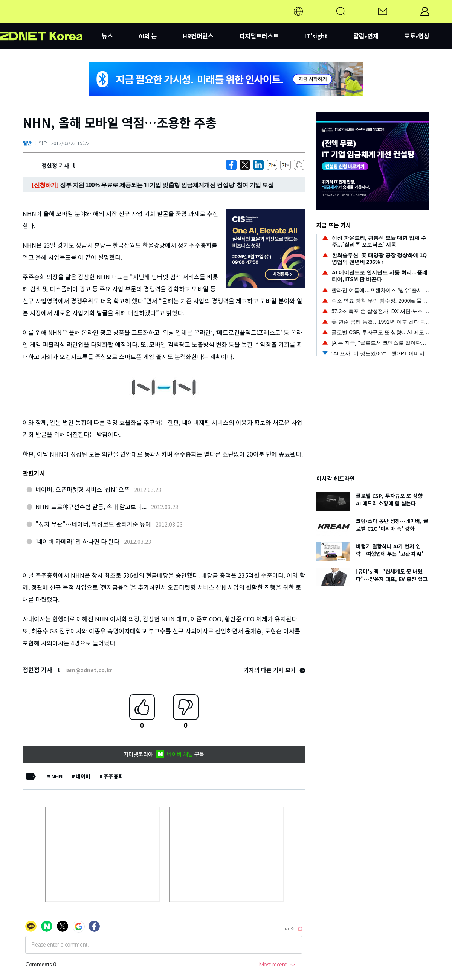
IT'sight (316, 36)
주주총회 (113, 776)
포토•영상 (417, 36)
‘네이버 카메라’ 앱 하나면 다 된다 (77, 541)
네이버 (83, 776)
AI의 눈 (148, 36)
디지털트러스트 (259, 36)
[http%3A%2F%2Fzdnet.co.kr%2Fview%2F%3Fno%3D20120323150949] (258, 165)
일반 (27, 143)
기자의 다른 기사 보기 (274, 670)
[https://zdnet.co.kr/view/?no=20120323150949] (231, 165)
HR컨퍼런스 (198, 36)
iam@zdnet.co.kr (89, 670)
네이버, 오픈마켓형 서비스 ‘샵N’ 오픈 (82, 489)
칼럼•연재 (366, 36)
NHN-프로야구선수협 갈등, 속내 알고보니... (91, 507)
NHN (57, 776)
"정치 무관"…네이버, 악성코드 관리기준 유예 (93, 524)
